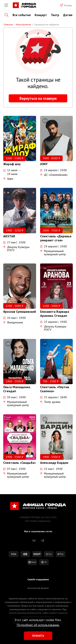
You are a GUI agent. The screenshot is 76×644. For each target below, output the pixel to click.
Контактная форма (38, 588)
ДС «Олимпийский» (54, 175)
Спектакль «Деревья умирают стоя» (56, 238)
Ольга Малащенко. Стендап (17, 389)
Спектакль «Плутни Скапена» (55, 389)
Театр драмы (50, 402)
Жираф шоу (12, 164)
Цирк (8, 179)
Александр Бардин (54, 463)
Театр (55, 15)
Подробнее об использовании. (38, 625)
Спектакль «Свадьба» (20, 463)
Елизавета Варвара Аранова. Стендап (55, 314)
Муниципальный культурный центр (53, 253)
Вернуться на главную (38, 98)
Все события (22, 15)
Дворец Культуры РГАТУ (16, 249)
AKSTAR (9, 236)
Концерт (41, 15)
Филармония (13, 322)
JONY (44, 164)
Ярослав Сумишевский (20, 312)
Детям (68, 15)
